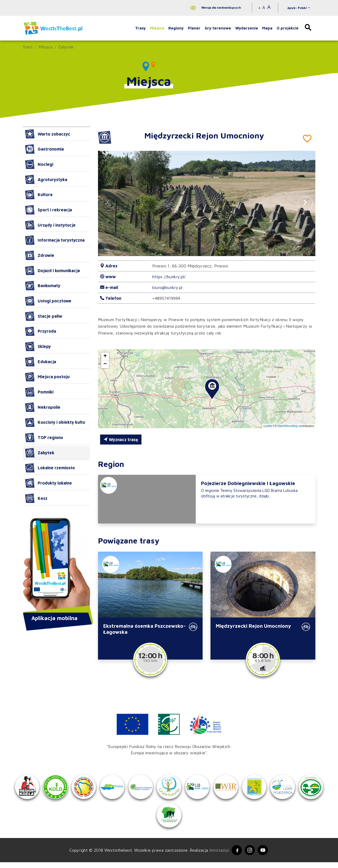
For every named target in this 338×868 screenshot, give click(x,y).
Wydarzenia (247, 28)
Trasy (140, 28)
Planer (194, 28)
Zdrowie (40, 255)
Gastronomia (44, 149)
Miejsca (157, 28)
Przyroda (41, 331)
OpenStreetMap (288, 426)
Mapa (267, 28)
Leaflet (268, 426)
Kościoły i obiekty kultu (55, 422)
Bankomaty (43, 286)
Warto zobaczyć (48, 134)
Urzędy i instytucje (50, 225)
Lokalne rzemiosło (50, 468)
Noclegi (39, 164)
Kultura (39, 194)
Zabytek (66, 47)
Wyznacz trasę (121, 440)
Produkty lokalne (48, 483)
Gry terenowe (218, 28)
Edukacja (41, 362)
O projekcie (288, 28)
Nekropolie (43, 407)
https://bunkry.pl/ (169, 277)
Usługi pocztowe (48, 301)
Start (28, 47)
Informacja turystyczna (55, 240)
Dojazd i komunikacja (52, 271)
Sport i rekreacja (48, 210)
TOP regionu (44, 437)
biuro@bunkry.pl (167, 287)
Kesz (36, 498)
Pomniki (39, 392)
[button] (305, 203)
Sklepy (38, 346)
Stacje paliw (44, 316)
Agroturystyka (46, 179)
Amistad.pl (218, 856)
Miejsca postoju (47, 377)
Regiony (176, 28)
